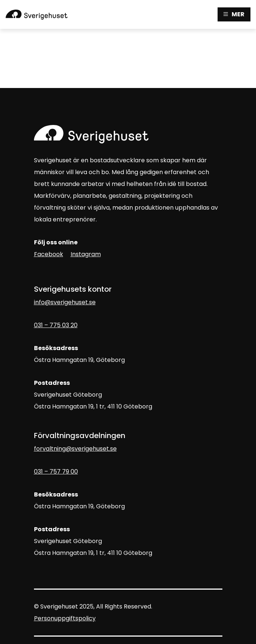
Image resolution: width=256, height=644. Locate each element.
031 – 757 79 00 (56, 472)
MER (234, 14)
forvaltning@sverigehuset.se (75, 449)
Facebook (49, 254)
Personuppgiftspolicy (65, 618)
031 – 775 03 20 (56, 325)
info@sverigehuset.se (65, 302)
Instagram (86, 254)
